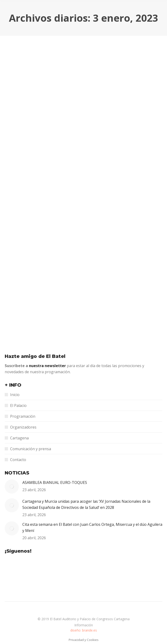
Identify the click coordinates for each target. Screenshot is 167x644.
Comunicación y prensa (31, 449)
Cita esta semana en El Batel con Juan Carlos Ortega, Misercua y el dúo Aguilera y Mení (92, 527)
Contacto (18, 460)
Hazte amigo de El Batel (35, 356)
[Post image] (12, 486)
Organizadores (23, 427)
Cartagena (19, 438)
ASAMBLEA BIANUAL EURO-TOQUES (55, 482)
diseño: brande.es (84, 630)
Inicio (15, 395)
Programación (23, 416)
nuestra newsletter (48, 366)
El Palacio (18, 405)
